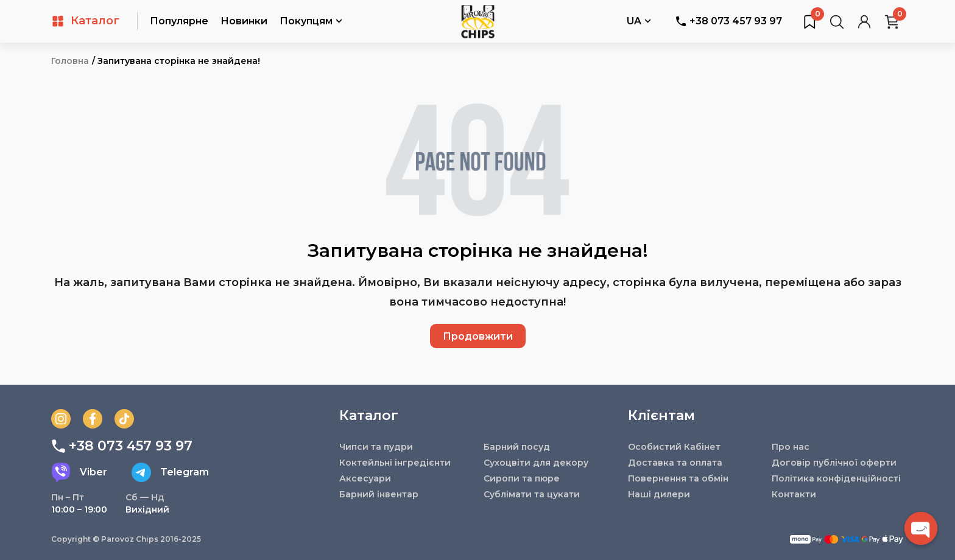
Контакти (794, 494)
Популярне (179, 21)
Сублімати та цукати (532, 494)
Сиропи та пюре (522, 478)
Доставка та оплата (675, 463)
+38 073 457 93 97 (729, 21)
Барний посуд (517, 447)
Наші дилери (659, 494)
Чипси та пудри (376, 447)
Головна (70, 61)
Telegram (170, 472)
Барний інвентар (379, 494)
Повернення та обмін (678, 478)
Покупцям (311, 22)
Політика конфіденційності (836, 478)
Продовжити (478, 336)
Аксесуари (365, 478)
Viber (79, 472)
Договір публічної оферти (834, 463)
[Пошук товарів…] (837, 21)
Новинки (244, 21)
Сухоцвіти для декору (536, 463)
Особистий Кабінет (674, 447)
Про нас (791, 447)
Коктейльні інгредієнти (395, 463)
